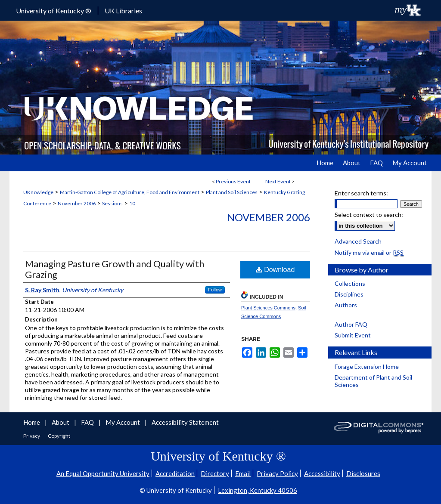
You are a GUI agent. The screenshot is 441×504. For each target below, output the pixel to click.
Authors (346, 305)
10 (132, 203)
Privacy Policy (277, 473)
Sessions (112, 203)
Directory (215, 473)
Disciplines (349, 294)
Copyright (59, 436)
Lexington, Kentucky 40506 (258, 490)
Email (243, 473)
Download (275, 270)
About (61, 422)
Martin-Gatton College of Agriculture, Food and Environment (130, 192)
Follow (215, 290)
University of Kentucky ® (54, 11)
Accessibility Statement (185, 422)
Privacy (32, 436)
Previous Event (233, 181)
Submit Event (353, 335)
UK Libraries (123, 11)
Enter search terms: (361, 193)
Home (32, 422)
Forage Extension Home (367, 366)
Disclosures (363, 473)
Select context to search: (369, 215)
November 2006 (77, 203)
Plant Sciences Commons (268, 308)
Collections (350, 283)
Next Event (278, 181)
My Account (123, 422)
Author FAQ (351, 324)
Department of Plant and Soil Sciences (373, 381)
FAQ (88, 422)
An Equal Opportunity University (103, 473)
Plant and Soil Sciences (232, 192)
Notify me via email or (369, 252)
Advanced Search (358, 241)
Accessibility (322, 473)
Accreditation (175, 473)
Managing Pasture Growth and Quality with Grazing (115, 269)
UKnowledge (38, 192)
